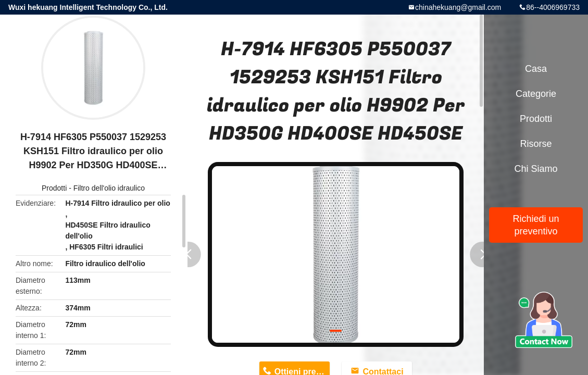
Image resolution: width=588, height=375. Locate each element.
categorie (536, 94)
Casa (536, 69)
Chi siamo (536, 169)
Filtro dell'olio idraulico (109, 188)
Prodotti (54, 188)
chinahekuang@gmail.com (458, 7)
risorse (536, 144)
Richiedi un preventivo (536, 225)
